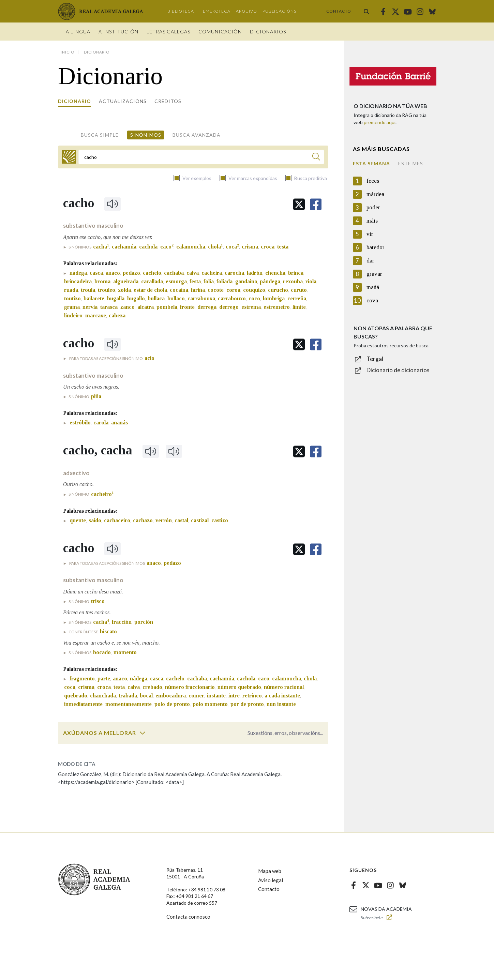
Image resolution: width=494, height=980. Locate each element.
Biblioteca (181, 11)
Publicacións (279, 11)
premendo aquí (380, 122)
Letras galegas (168, 32)
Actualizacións (123, 101)
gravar (374, 274)
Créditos (168, 101)
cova (372, 300)
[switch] (143, 733)
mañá (373, 287)
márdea (375, 194)
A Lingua (78, 32)
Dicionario (74, 101)
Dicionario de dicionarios (398, 370)
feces (373, 181)
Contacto (339, 11)
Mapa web (270, 871)
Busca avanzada (197, 135)
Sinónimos (146, 135)
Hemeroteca (215, 11)
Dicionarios (268, 32)
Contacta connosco (188, 917)
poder (373, 207)
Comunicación (220, 32)
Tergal (375, 359)
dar (370, 261)
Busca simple (100, 135)
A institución (118, 32)
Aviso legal (271, 880)
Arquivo (246, 11)
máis (372, 221)
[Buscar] (316, 158)
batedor (376, 247)
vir (370, 234)
